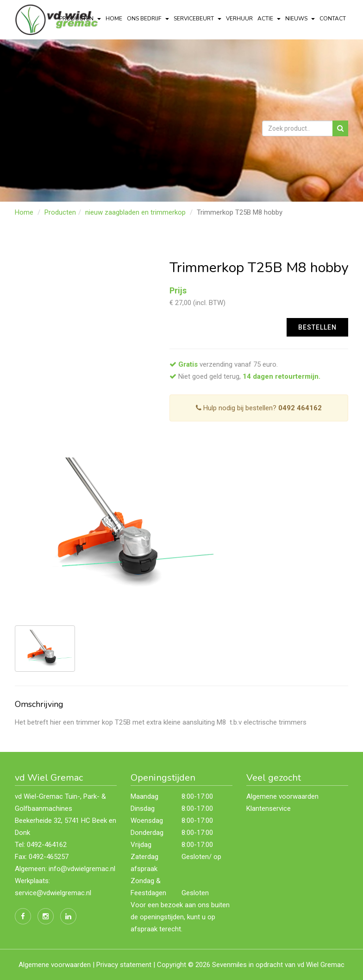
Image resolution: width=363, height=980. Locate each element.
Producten (60, 212)
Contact (333, 19)
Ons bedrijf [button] (148, 19)
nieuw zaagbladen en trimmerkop (135, 212)
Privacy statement (124, 965)
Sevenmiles (229, 965)
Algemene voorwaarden (282, 796)
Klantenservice (269, 808)
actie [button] (269, 19)
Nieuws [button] (300, 19)
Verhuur (239, 19)
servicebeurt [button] (197, 19)
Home (114, 19)
